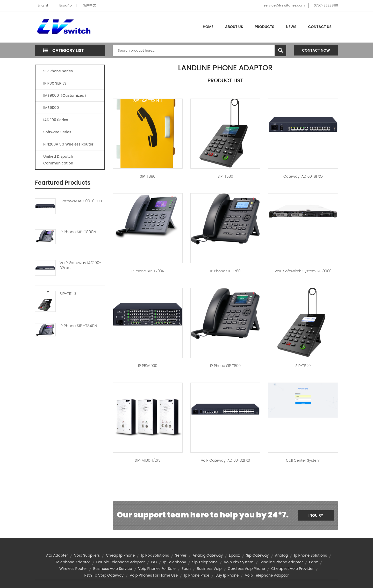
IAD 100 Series (56, 120)
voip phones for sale (157, 569)
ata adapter (57, 555)
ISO (154, 562)
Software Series (57, 132)
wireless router (73, 569)
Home (208, 27)
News (291, 27)
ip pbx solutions (155, 555)
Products (264, 27)
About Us (234, 27)
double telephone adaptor (120, 562)
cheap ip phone (120, 555)
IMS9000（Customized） (66, 95)
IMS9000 (51, 108)
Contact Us (320, 27)
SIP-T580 (225, 176)
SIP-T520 (68, 294)
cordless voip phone (246, 569)
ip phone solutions (310, 555)
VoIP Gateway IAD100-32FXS (80, 265)
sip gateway (257, 555)
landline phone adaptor (281, 562)
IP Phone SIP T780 (225, 271)
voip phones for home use (154, 575)
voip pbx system (239, 562)
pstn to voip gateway (104, 575)
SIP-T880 (148, 176)
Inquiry (316, 515)
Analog (281, 555)
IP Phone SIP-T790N (148, 271)
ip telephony (174, 562)
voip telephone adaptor (267, 575)
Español (66, 5)
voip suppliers (87, 555)
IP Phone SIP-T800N (78, 232)
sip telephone (205, 562)
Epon (186, 569)
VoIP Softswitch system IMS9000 (303, 271)
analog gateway (208, 555)
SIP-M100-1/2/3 (148, 460)
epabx (234, 555)
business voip (209, 569)
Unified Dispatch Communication (58, 160)
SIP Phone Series (58, 71)
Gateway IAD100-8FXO (81, 201)
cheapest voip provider (292, 569)
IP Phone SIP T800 (225, 366)
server (181, 555)
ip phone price (197, 575)
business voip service (113, 569)
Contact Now (316, 50)
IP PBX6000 (148, 366)
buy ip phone (227, 575)
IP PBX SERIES (55, 83)
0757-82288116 (326, 5)
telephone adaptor (73, 562)
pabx (313, 562)
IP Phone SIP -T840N (78, 326)
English (43, 5)
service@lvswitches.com (284, 5)
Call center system (303, 460)
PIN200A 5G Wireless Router (68, 144)
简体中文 (89, 5)
